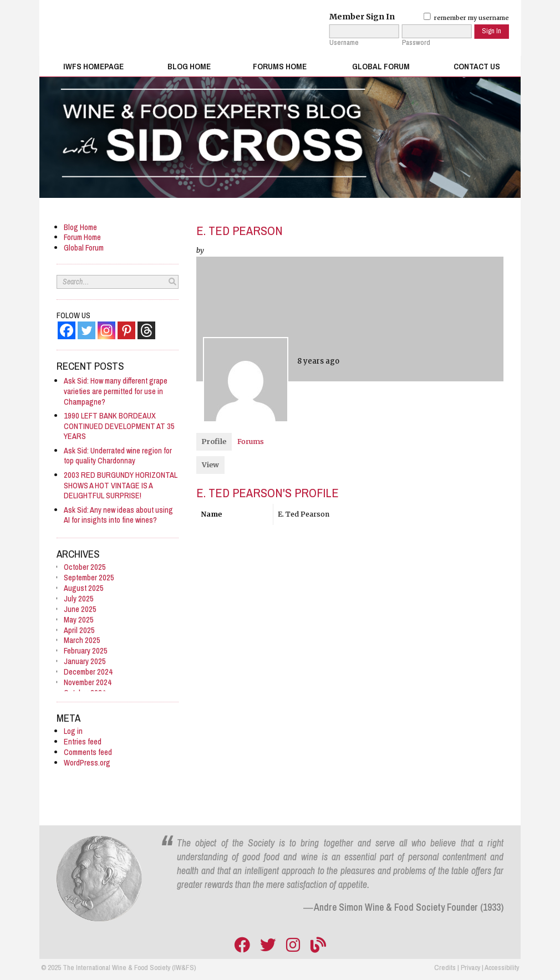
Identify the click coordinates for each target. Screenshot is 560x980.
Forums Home (280, 66)
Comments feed (88, 752)
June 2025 (80, 609)
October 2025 (85, 567)
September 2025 (89, 577)
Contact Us (477, 66)
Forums (251, 441)
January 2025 (85, 661)
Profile (214, 441)
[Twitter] (86, 330)
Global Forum (381, 66)
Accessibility (502, 967)
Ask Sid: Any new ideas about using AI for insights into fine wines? (118, 515)
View (210, 465)
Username (344, 43)
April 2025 (79, 630)
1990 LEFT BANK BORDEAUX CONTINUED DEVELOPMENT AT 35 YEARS (119, 426)
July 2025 (79, 598)
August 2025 (84, 588)
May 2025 (79, 619)
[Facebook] (67, 330)
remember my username (466, 18)
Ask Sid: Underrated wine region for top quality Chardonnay (118, 456)
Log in (73, 731)
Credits (445, 967)
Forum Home (82, 237)
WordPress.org (87, 762)
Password (416, 43)
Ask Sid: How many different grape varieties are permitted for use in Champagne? (116, 391)
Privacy (470, 967)
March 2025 (82, 640)
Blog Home (189, 66)
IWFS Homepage (93, 66)
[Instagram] (106, 330)
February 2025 (86, 650)
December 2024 (88, 672)
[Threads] (146, 330)
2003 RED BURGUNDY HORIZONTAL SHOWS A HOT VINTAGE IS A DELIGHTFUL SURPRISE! (121, 485)
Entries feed (83, 741)
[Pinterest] (126, 330)
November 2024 (88, 682)
